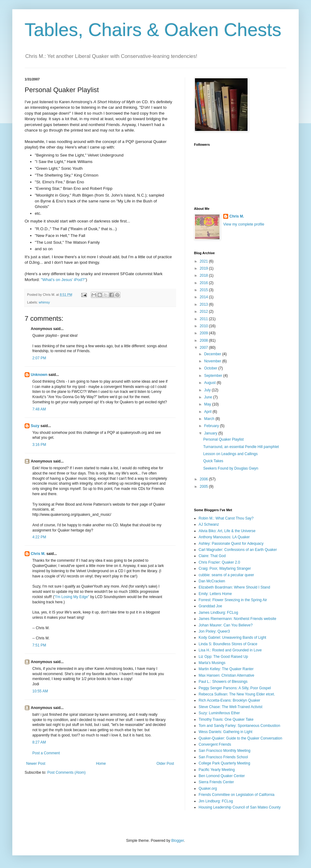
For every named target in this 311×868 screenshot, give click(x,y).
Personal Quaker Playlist (223, 439)
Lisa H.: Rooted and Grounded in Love (230, 650)
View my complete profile (244, 224)
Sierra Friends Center (216, 782)
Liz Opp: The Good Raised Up (223, 657)
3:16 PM (39, 445)
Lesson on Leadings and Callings (230, 454)
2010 (204, 326)
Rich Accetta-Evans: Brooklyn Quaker (229, 700)
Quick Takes (213, 461)
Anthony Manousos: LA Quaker (224, 537)
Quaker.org (208, 789)
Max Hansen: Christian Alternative (226, 675)
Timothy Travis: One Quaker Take (226, 719)
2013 (204, 304)
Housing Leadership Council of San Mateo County (240, 807)
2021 (204, 261)
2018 (204, 275)
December (213, 354)
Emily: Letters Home (215, 594)
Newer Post (36, 764)
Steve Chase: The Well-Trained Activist (230, 707)
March (210, 419)
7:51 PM (39, 645)
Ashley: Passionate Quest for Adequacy (231, 544)
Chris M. (38, 554)
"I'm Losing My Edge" (72, 597)
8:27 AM (39, 742)
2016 (204, 283)
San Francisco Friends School (223, 757)
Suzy (35, 426)
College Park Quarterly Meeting (224, 763)
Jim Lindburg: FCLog (216, 801)
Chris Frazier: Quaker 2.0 (219, 562)
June (209, 397)
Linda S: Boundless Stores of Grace (228, 644)
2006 (204, 479)
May (208, 404)
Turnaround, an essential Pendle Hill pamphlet (241, 447)
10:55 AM (40, 691)
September (214, 376)
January (211, 433)
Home (101, 764)
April (208, 412)
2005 (204, 487)
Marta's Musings (212, 663)
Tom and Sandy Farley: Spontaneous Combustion (239, 726)
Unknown (39, 375)
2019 (204, 268)
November (213, 361)
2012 (204, 312)
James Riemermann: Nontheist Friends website (237, 619)
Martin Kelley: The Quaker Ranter (226, 669)
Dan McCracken (212, 581)
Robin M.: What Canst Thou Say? (226, 518)
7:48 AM (39, 409)
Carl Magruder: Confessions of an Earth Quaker (238, 550)
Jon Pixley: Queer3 (214, 631)
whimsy (44, 302)
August (210, 383)
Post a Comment (46, 753)
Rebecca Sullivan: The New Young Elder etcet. (237, 694)
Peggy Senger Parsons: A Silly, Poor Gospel (235, 688)
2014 (204, 297)
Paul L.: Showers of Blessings (223, 682)
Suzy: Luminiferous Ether (219, 713)
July (208, 390)
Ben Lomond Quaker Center (222, 776)
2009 (204, 333)
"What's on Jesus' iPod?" (63, 280)
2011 (204, 319)
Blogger (178, 841)
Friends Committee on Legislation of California (236, 795)
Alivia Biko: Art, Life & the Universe (227, 531)
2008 (204, 340)
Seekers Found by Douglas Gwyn (231, 468)
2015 (204, 290)
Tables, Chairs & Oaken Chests (153, 30)
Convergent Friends (215, 744)
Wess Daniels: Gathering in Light (226, 732)
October (211, 368)
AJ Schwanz (209, 524)
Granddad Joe (210, 606)
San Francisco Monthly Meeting (224, 751)
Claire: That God (212, 556)
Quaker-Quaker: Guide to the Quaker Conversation (240, 738)
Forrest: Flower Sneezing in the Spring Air (233, 600)
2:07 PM (39, 358)
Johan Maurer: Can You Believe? (226, 625)
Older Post (165, 764)
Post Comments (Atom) (66, 772)
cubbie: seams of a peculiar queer (226, 575)
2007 (204, 348)
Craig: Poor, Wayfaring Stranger (225, 568)
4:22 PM (39, 537)
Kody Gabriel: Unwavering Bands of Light (232, 638)
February (212, 426)
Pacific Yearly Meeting (217, 770)
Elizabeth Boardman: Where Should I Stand (234, 587)
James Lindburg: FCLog (218, 613)
